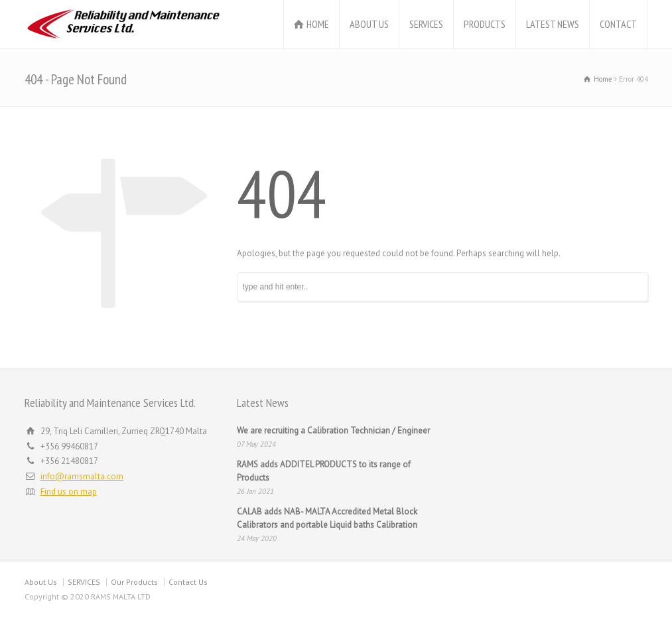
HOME (318, 24)
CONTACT (618, 24)
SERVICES (426, 24)
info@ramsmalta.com (82, 476)
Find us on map (69, 492)
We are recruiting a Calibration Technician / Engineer (333, 430)
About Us (41, 582)
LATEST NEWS (553, 24)
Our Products (134, 582)
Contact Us (188, 582)
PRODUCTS (485, 24)
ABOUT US (369, 24)
